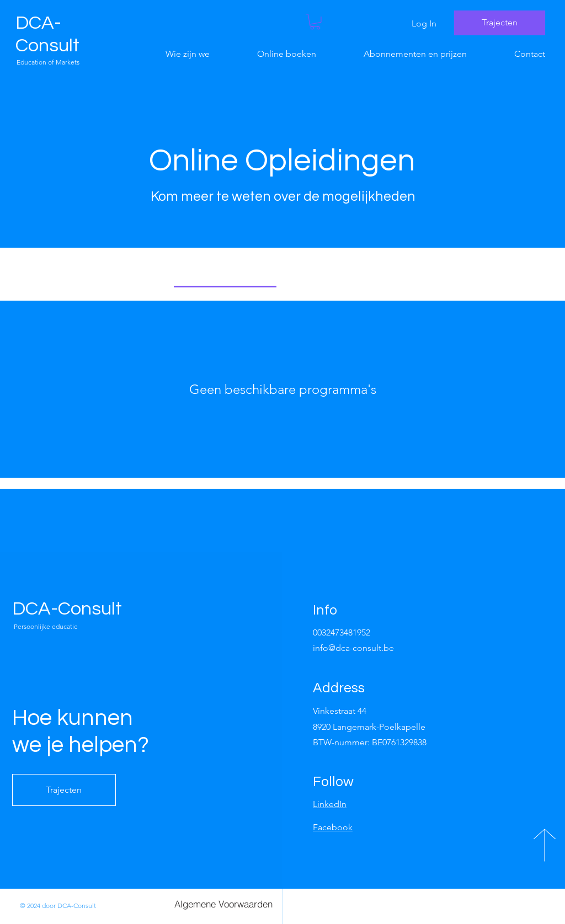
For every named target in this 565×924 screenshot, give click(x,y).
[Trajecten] (500, 23)
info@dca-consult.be (353, 648)
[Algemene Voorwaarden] (223, 904)
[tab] (225, 273)
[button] (315, 22)
